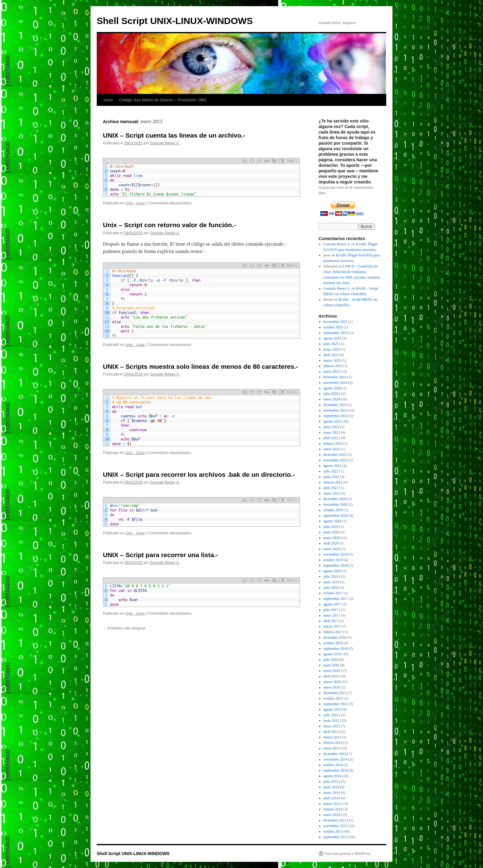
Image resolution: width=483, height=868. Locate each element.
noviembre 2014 (335, 759)
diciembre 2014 (335, 754)
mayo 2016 (332, 671)
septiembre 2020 (336, 516)
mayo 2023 (332, 432)
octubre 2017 (333, 593)
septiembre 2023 (336, 416)
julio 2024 (331, 394)
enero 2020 (332, 549)
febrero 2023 (333, 444)
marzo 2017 (332, 626)
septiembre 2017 (336, 599)
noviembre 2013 (335, 826)
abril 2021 (331, 488)
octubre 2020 (333, 510)
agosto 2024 (332, 388)
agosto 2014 (332, 776)
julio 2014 (331, 782)
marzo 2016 (332, 682)
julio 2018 (331, 588)
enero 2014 (332, 815)
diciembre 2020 (335, 499)
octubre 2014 (333, 765)
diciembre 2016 (335, 637)
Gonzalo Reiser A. (165, 143)
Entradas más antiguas (124, 628)
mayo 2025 (332, 349)
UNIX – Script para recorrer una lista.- (160, 555)
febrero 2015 (333, 743)
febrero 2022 (333, 482)
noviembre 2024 (335, 383)
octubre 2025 (333, 327)
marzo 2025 (332, 360)
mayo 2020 (332, 538)
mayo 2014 (332, 793)
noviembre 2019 (335, 554)
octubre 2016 (333, 643)
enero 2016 (332, 687)
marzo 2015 (332, 737)
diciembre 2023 (335, 405)
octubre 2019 (333, 560)
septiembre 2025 (336, 333)
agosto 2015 (332, 709)
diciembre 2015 (335, 693)
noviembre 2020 (335, 504)
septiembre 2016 (336, 649)
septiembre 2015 (336, 704)
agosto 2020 (332, 521)
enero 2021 (332, 493)
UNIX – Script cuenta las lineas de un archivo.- (174, 135)
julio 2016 (331, 660)
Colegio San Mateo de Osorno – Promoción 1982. (163, 100)
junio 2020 (331, 532)
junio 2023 (331, 427)
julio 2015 (331, 715)
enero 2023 (332, 449)
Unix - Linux (135, 203)
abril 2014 (331, 798)
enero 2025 (332, 372)
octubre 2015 (333, 698)
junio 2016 (331, 665)
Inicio (108, 100)
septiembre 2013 (336, 837)
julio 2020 (331, 527)
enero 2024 (332, 399)
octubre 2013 (333, 831)
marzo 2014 (332, 804)
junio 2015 (331, 721)
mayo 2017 (332, 615)
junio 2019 (331, 582)
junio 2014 (331, 787)
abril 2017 (331, 621)
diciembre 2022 (335, 455)
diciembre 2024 (335, 377)
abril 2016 (331, 676)
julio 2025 (331, 344)
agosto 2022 (332, 466)
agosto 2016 (332, 654)
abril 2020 (331, 543)
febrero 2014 (333, 809)
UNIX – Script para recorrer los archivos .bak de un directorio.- (199, 474)
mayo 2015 (332, 726)
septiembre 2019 (336, 565)
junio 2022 (331, 477)
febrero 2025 (333, 366)
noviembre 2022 (335, 460)
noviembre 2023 (335, 410)
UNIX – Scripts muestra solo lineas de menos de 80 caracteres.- (201, 366)
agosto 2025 (332, 338)
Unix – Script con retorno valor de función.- (169, 225)
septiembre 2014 (336, 770)
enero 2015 (332, 748)
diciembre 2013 (335, 820)
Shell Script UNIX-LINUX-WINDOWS (175, 21)
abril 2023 (331, 438)
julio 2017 (331, 610)
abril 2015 (331, 732)
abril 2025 (331, 355)
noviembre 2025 (335, 322)
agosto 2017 (332, 604)
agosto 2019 (332, 571)
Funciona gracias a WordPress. (348, 854)
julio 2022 (331, 471)
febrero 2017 (333, 632)
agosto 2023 (332, 421)
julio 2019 (331, 577)
